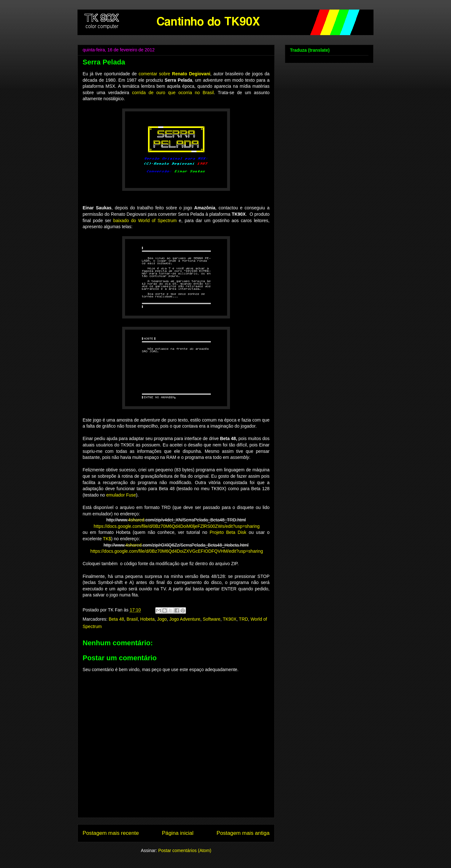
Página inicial (178, 833)
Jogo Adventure (185, 619)
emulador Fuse (121, 495)
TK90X (229, 619)
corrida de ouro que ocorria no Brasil (173, 93)
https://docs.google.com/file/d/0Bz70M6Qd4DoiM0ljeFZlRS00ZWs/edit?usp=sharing (177, 526)
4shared (136, 520)
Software (212, 619)
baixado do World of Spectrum (145, 221)
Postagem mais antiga (243, 833)
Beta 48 (116, 619)
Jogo (162, 619)
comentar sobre (175, 74)
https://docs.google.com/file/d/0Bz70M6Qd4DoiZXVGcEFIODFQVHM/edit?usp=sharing (176, 551)
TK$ (107, 539)
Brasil (132, 619)
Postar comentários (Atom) (185, 850)
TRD (244, 619)
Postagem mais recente (111, 833)
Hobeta (148, 619)
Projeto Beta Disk (228, 532)
